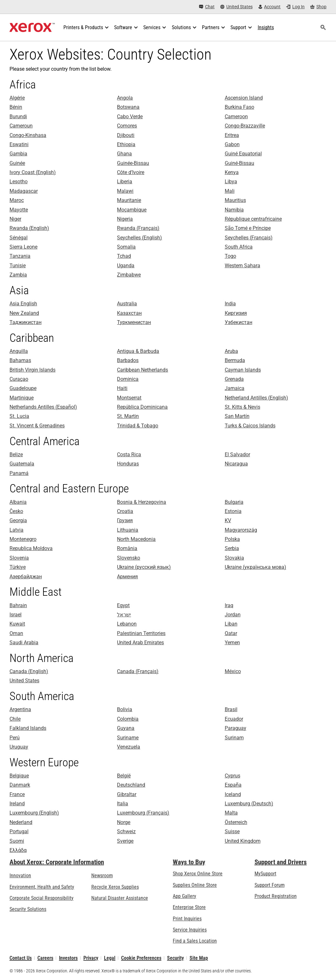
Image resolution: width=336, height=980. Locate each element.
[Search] (323, 28)
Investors (68, 958)
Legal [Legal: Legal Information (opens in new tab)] (110, 958)
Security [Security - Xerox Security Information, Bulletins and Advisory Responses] (175, 958)
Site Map (199, 958)
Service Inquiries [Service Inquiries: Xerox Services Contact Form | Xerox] (190, 930)
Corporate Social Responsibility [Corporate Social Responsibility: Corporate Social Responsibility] (42, 898)
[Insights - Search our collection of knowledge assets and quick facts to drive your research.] (266, 28)
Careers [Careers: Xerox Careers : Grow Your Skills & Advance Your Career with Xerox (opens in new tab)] (45, 958)
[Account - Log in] (270, 7)
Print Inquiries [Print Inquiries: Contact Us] (187, 919)
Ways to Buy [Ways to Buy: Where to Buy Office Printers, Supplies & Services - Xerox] (189, 862)
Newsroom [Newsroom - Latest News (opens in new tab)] (102, 876)
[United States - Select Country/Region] (236, 7)
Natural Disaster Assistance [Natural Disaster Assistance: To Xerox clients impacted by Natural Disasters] (120, 898)
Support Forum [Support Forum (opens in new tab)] (270, 885)
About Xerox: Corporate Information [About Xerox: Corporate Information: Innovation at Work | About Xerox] (57, 862)
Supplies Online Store (195, 885)
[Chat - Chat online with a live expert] (207, 7)
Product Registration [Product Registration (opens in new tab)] (276, 896)
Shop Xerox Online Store (198, 874)
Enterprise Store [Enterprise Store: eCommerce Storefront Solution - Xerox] (189, 907)
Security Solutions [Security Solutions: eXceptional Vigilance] (28, 909)
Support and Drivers (281, 862)
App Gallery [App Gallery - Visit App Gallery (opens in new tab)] (184, 896)
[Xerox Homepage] (32, 28)
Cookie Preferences (141, 958)
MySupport (265, 874)
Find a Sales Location (195, 941)
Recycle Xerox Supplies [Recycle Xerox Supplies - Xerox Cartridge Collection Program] (115, 887)
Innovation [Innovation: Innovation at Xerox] (20, 876)
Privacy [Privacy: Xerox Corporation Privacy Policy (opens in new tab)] (91, 958)
